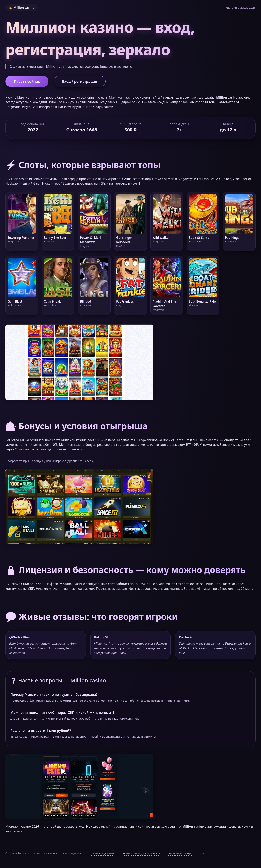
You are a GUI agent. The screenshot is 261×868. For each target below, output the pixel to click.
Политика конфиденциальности (141, 853)
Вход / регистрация (80, 81)
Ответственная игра (180, 853)
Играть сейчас (27, 81)
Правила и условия (102, 853)
